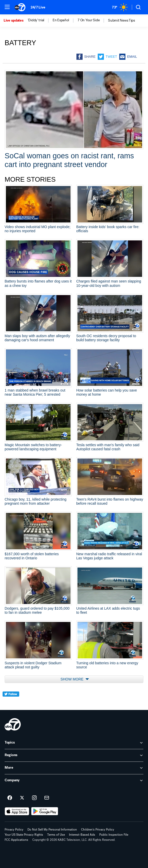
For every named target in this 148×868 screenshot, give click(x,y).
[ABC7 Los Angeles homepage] (20, 7)
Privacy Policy (14, 830)
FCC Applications (16, 840)
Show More (75, 679)
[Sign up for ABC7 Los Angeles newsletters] (47, 798)
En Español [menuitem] (61, 20)
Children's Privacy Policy (98, 830)
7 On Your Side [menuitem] (88, 20)
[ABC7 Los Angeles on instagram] (34, 798)
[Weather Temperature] (120, 7)
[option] (16, 21)
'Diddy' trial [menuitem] (36, 20)
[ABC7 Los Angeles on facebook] (10, 798)
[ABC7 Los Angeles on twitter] (22, 798)
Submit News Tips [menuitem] (121, 21)
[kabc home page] (13, 724)
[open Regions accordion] (74, 755)
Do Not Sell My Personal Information (52, 830)
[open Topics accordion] (74, 743)
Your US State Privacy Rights (24, 835)
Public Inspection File (114, 835)
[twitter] (11, 703)
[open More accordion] (74, 768)
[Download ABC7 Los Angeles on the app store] (17, 811)
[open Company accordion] (74, 781)
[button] (7, 7)
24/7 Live (38, 7)
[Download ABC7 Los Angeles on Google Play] (45, 811)
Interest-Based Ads (82, 835)
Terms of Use (56, 835)
